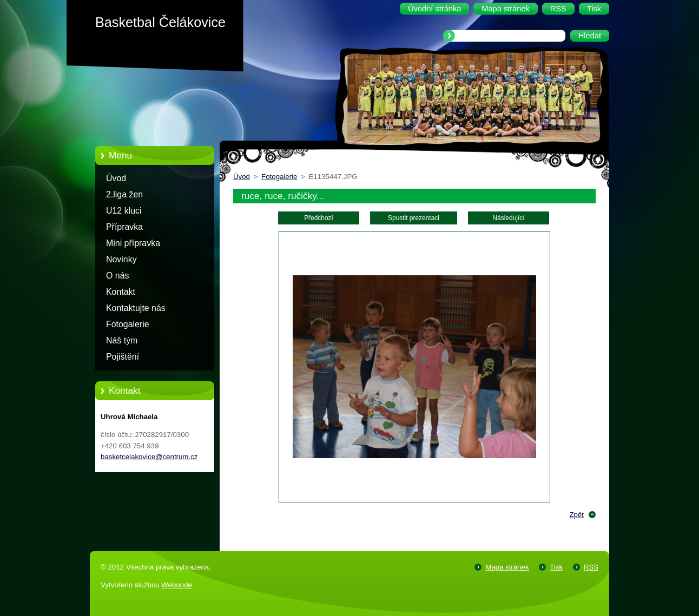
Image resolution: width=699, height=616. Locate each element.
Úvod (116, 178)
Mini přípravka (133, 243)
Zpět (576, 515)
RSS (591, 567)
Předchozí (319, 218)
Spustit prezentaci (414, 218)
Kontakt (121, 292)
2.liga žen (124, 194)
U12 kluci (124, 211)
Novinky (121, 259)
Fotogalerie (128, 324)
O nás (117, 276)
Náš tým (122, 340)
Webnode (177, 585)
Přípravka (124, 227)
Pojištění (123, 357)
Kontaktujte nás (136, 308)
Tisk (556, 567)
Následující (508, 218)
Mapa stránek (507, 567)
